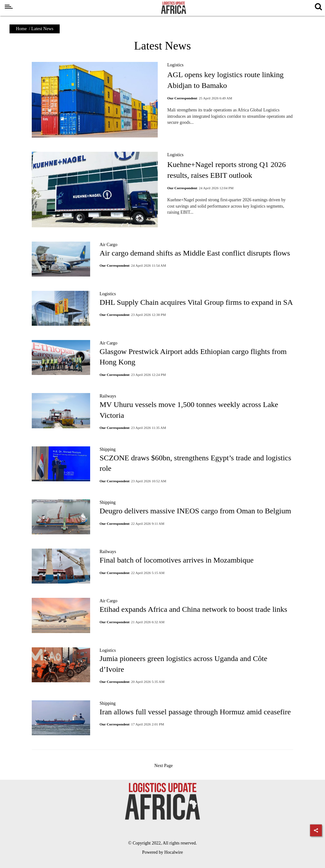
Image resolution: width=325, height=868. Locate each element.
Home (21, 29)
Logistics (175, 65)
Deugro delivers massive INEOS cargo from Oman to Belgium (195, 511)
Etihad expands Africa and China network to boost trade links (193, 609)
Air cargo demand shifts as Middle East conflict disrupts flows (195, 253)
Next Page (164, 766)
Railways (108, 396)
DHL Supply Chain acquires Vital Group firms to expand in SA (196, 302)
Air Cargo (109, 245)
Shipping (108, 449)
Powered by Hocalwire (162, 852)
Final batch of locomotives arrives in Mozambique (177, 560)
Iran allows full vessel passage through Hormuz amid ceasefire (195, 712)
